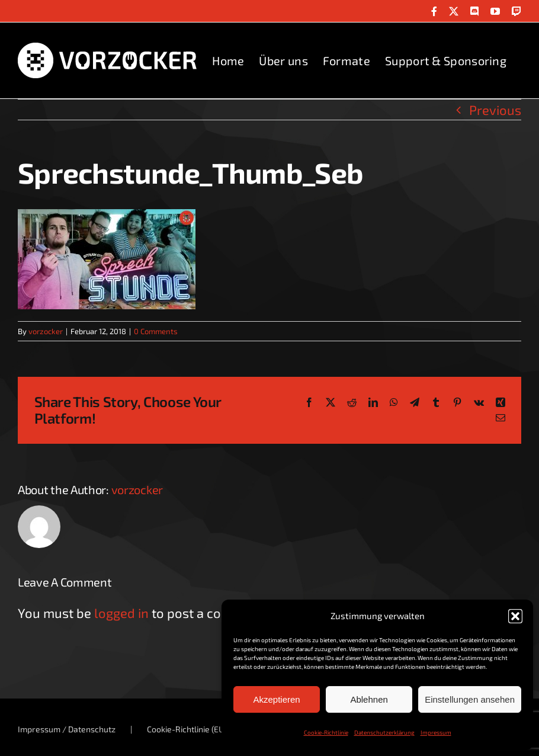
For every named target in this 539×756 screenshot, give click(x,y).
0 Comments (156, 331)
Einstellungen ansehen (470, 699)
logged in (121, 613)
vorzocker (46, 331)
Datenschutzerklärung (384, 732)
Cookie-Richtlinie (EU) (187, 729)
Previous (495, 110)
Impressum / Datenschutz (67, 729)
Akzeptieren (276, 699)
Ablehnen (369, 699)
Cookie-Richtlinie (326, 732)
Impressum (436, 732)
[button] (515, 616)
